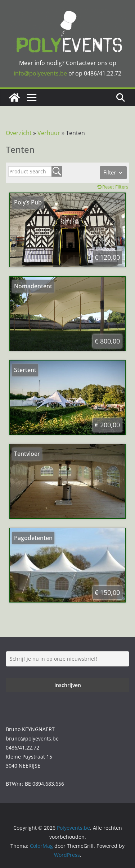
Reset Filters (115, 187)
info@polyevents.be (40, 73)
